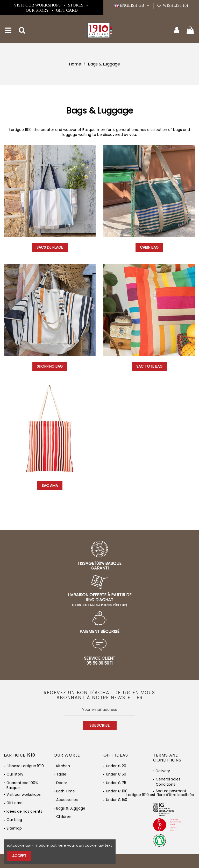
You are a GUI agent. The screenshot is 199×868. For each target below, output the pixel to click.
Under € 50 (116, 774)
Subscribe (100, 725)
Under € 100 (117, 791)
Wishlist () (172, 5)
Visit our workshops (38, 5)
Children (64, 817)
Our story (38, 10)
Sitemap (14, 828)
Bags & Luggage (71, 808)
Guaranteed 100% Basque (22, 784)
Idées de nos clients (24, 811)
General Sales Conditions (168, 780)
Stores (76, 5)
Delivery (163, 771)
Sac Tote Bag (149, 366)
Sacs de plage (50, 247)
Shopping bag (50, 366)
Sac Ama (50, 486)
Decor (62, 783)
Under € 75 (116, 783)
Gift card (67, 10)
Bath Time (66, 791)
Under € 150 (117, 800)
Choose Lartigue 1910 (25, 766)
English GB (133, 5)
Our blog (14, 820)
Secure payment (171, 791)
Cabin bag (149, 247)
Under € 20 (116, 766)
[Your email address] (100, 710)
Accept (19, 856)
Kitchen (63, 766)
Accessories (67, 800)
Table (61, 774)
